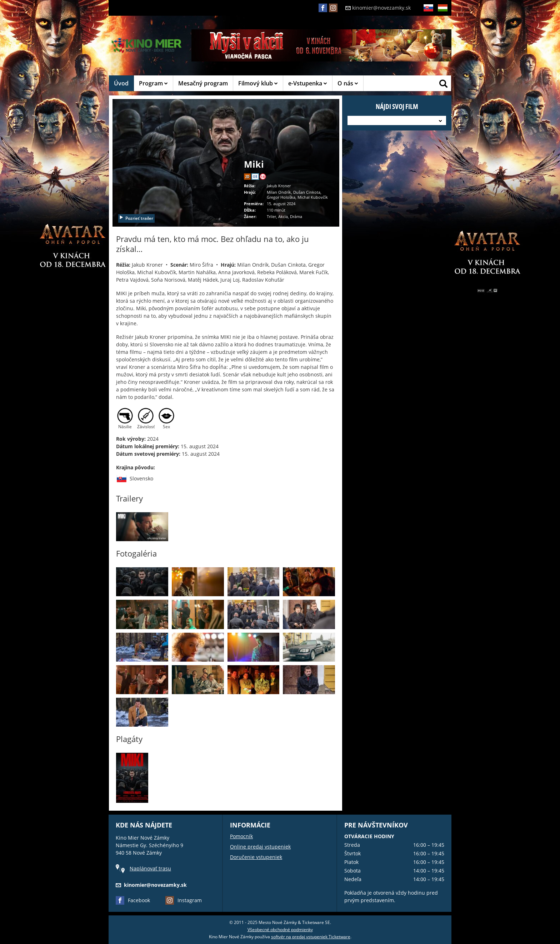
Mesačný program (203, 83)
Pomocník (241, 836)
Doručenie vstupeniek (256, 857)
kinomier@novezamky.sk (378, 8)
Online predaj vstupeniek (260, 847)
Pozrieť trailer (136, 218)
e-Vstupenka (308, 83)
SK (428, 13)
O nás (348, 83)
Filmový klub (258, 83)
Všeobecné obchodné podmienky (280, 930)
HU (442, 13)
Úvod (121, 83)
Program (153, 83)
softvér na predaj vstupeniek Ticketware (311, 937)
